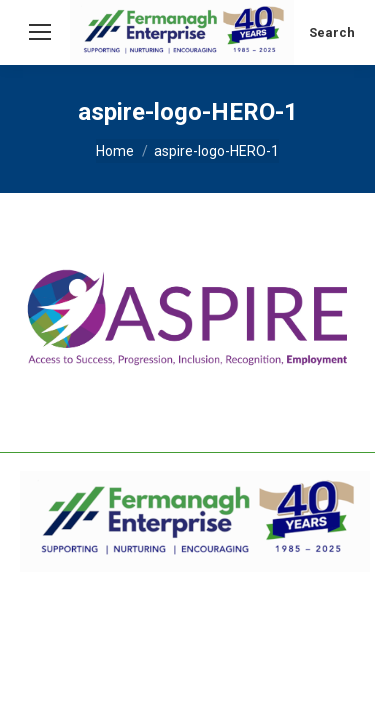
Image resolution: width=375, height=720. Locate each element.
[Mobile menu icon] (40, 32)
